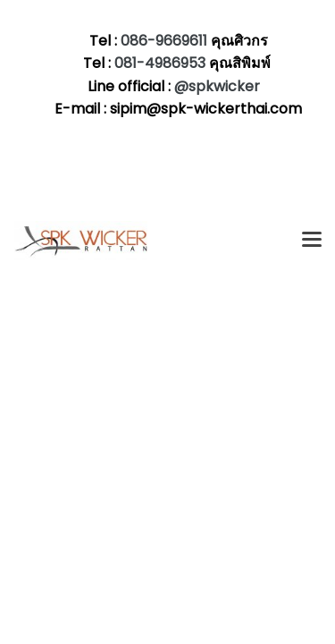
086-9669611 (164, 41)
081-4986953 (162, 63)
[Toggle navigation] (312, 241)
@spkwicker (217, 86)
